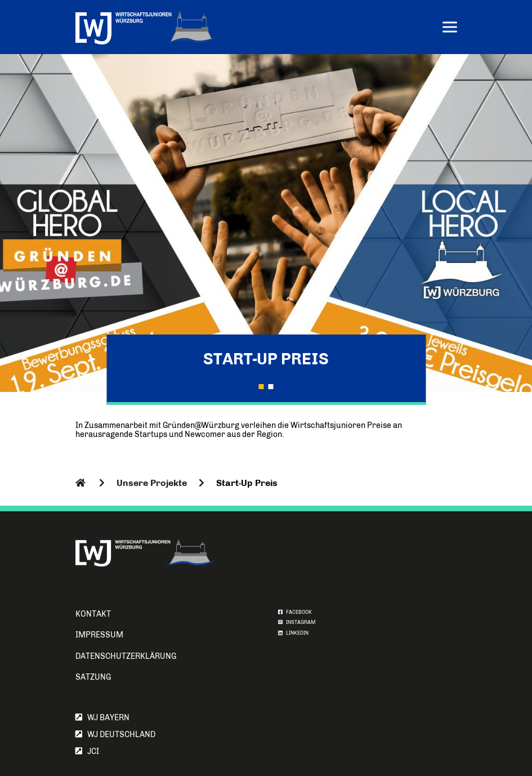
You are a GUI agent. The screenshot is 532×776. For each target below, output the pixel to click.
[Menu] (450, 28)
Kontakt (93, 614)
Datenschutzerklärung (126, 656)
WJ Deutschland (115, 735)
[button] (261, 386)
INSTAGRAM (297, 622)
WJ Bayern (102, 718)
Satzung (93, 677)
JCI (87, 752)
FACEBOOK (295, 612)
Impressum (99, 635)
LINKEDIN (293, 633)
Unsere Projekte (152, 483)
